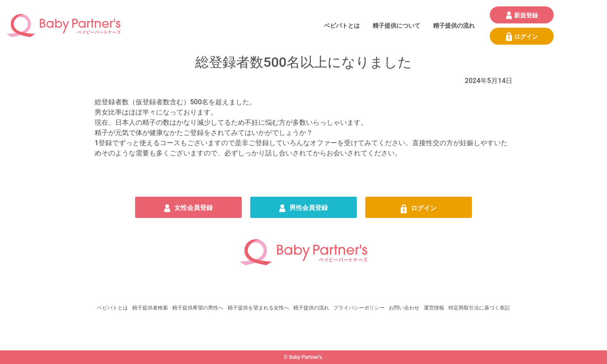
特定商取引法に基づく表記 (479, 308)
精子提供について (396, 26)
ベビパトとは (342, 26)
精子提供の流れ (454, 26)
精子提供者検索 (150, 308)
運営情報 (434, 308)
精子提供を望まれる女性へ (258, 308)
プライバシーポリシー (359, 308)
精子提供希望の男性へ (198, 308)
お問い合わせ (404, 308)
